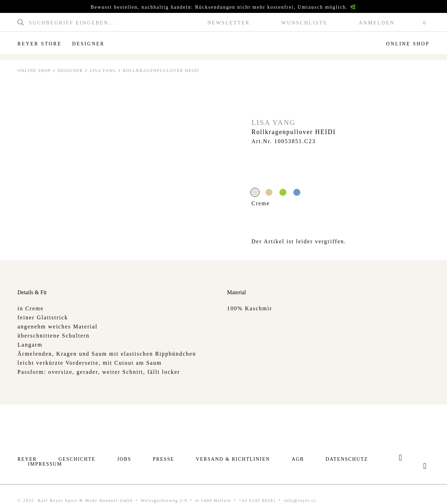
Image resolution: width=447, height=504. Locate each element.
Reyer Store (39, 44)
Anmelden (377, 23)
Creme (255, 192)
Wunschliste (305, 23)
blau (297, 192)
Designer (88, 44)
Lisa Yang (103, 71)
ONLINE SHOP (34, 71)
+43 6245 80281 (258, 501)
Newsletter (229, 23)
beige (269, 192)
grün (283, 192)
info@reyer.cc (300, 501)
